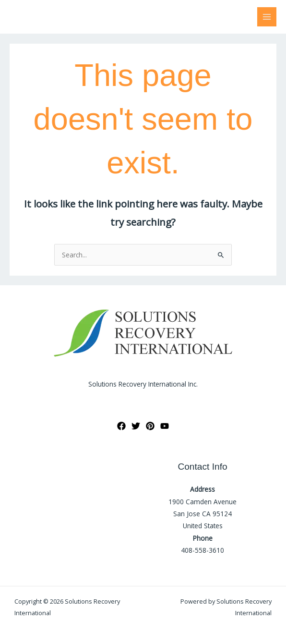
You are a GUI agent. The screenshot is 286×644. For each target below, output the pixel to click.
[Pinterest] (150, 426)
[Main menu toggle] (267, 17)
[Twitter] (136, 426)
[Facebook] (121, 426)
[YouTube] (165, 426)
